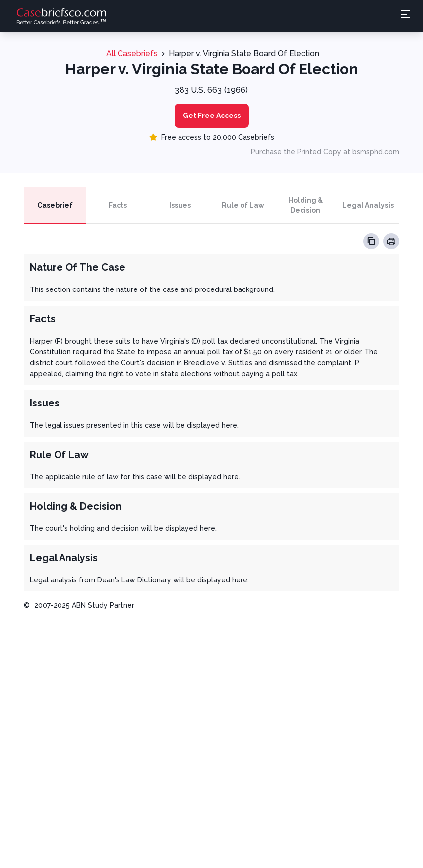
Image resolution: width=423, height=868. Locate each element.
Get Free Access (212, 116)
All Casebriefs (132, 53)
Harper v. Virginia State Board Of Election (244, 53)
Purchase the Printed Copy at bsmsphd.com (325, 152)
